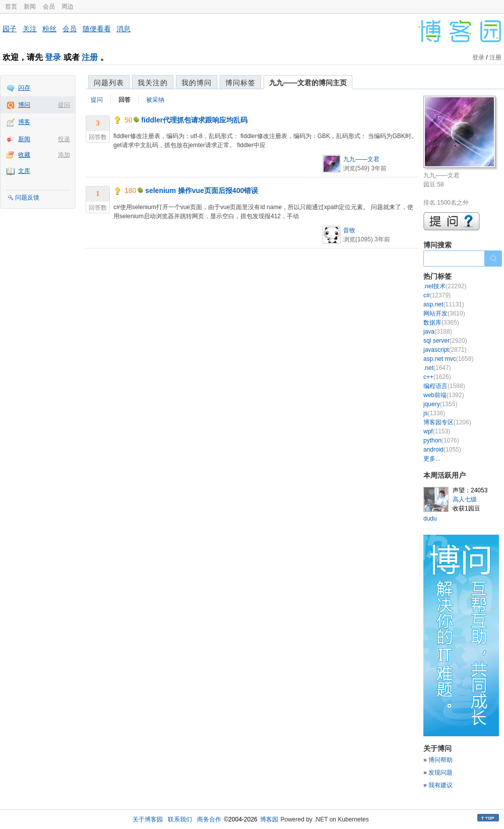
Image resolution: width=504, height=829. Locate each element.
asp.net (444, 304)
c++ (437, 377)
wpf (437, 431)
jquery (440, 404)
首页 (11, 7)
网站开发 (444, 313)
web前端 (444, 395)
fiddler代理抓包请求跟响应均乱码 (194, 120)
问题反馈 (27, 198)
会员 (49, 7)
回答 (124, 100)
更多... (432, 459)
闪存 (24, 88)
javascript (445, 350)
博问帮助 (440, 760)
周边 (68, 7)
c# (437, 295)
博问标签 (240, 83)
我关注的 (153, 83)
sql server (445, 341)
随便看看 (97, 29)
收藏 (24, 155)
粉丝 (49, 29)
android (442, 450)
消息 (123, 29)
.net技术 (445, 286)
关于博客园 (148, 819)
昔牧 (349, 230)
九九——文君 (361, 159)
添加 (64, 155)
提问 (64, 105)
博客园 (269, 819)
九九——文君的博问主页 (308, 83)
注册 (90, 57)
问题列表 (109, 83)
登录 (53, 57)
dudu (430, 519)
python (441, 440)
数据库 (441, 323)
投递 (64, 139)
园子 (10, 29)
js (434, 413)
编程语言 (444, 386)
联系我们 (180, 819)
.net (437, 368)
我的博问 (197, 83)
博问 (24, 105)
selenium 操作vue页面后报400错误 (202, 190)
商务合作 (209, 819)
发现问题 (440, 773)
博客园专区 (447, 422)
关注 (30, 29)
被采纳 (155, 100)
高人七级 (465, 499)
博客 (24, 122)
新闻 (30, 7)
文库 (24, 171)
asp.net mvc (448, 359)
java (438, 332)
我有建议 (440, 785)
